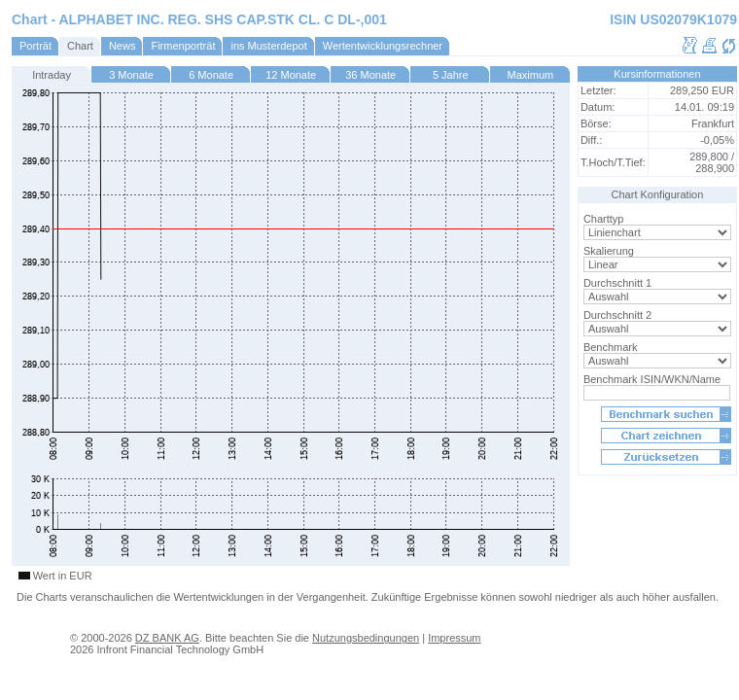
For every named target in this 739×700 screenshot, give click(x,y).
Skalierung (609, 251)
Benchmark (611, 347)
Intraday (52, 75)
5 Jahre (451, 75)
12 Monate (291, 75)
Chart (80, 46)
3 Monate (131, 75)
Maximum (531, 75)
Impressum (454, 638)
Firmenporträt (183, 46)
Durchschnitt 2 (617, 315)
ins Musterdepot (268, 46)
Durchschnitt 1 (617, 283)
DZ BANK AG (167, 638)
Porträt (35, 46)
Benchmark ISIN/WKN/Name (652, 379)
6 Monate (211, 75)
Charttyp (604, 219)
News (123, 46)
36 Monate (370, 75)
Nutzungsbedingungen (366, 638)
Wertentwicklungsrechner (383, 46)
